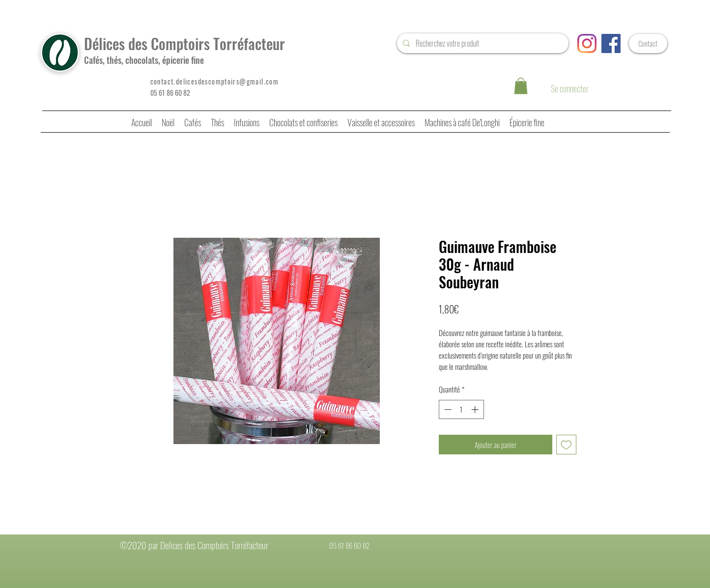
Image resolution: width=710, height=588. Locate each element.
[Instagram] (587, 43)
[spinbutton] (461, 409)
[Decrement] (447, 409)
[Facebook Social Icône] (611, 43)
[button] (521, 86)
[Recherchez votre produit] (482, 43)
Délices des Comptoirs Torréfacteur (185, 43)
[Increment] (476, 409)
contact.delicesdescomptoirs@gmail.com (215, 81)
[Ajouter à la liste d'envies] (566, 445)
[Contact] (648, 43)
